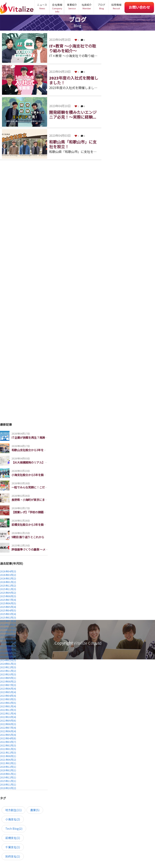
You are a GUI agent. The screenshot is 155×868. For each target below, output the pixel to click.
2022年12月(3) (8, 710)
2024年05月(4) (8, 649)
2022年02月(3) (8, 745)
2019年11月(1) (8, 781)
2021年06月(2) (8, 760)
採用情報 (116, 6)
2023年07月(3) (8, 685)
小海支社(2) (13, 819)
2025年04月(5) (8, 610)
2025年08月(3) (8, 596)
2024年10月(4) (8, 632)
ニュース (42, 6)
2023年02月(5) (8, 703)
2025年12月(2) (8, 585)
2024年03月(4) (8, 657)
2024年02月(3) (8, 660)
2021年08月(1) (8, 756)
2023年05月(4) (8, 692)
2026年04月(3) (8, 571)
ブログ (101, 6)
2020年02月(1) (8, 770)
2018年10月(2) (8, 788)
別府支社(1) (13, 856)
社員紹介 (87, 6)
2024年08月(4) (8, 639)
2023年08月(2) (8, 681)
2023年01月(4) (8, 706)
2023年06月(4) (8, 688)
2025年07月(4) (8, 600)
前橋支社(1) (13, 838)
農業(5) (35, 810)
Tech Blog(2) (14, 829)
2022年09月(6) (8, 720)
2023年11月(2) (8, 671)
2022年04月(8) (8, 738)
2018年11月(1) (8, 784)
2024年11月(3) (8, 628)
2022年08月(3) (8, 724)
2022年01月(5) (8, 749)
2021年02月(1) (8, 763)
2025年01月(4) (8, 621)
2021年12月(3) (8, 752)
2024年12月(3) (8, 625)
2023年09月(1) (8, 678)
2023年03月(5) (8, 699)
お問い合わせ (139, 7)
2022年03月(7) (8, 742)
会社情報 (57, 8)
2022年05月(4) (8, 735)
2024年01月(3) (8, 664)
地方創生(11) (13, 810)
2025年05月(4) (8, 607)
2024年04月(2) (8, 653)
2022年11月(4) (8, 713)
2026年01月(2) (8, 582)
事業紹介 (72, 6)
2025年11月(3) (8, 589)
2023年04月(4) (8, 696)
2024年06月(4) (8, 646)
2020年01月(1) (8, 774)
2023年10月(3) (8, 674)
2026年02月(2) (8, 578)
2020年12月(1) (8, 767)
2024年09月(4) (8, 635)
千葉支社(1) (13, 847)
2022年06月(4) (8, 731)
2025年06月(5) (8, 603)
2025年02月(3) (8, 617)
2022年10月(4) (8, 717)
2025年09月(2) (8, 593)
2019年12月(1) (8, 777)
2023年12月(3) (8, 667)
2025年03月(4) (8, 614)
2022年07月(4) (8, 728)
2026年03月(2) (8, 575)
